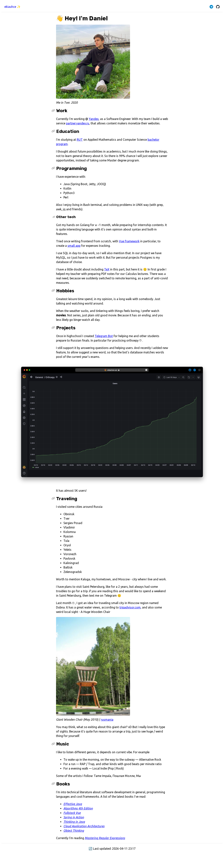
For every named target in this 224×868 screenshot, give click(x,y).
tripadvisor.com (130, 607)
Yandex (94, 119)
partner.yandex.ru (78, 123)
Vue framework (129, 241)
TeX (107, 269)
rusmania (107, 720)
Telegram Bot (104, 336)
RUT (80, 140)
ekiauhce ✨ (12, 7)
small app (74, 246)
